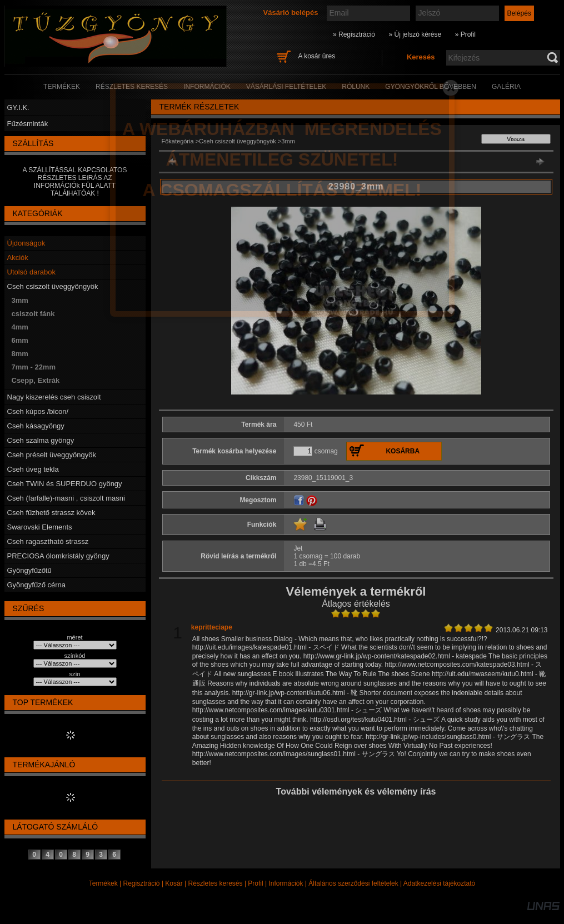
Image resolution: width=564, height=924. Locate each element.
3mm (20, 300)
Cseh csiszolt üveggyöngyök (53, 286)
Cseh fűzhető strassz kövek (51, 513)
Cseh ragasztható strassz (48, 541)
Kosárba (403, 451)
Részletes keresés (216, 883)
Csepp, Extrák (36, 380)
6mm (20, 340)
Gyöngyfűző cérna (37, 585)
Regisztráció (142, 883)
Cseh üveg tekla (33, 469)
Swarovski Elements (40, 527)
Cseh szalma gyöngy (41, 440)
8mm (20, 354)
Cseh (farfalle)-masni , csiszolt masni (66, 498)
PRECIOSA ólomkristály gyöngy (58, 556)
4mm (20, 327)
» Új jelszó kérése (415, 34)
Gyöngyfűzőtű (29, 570)
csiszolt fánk (33, 314)
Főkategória (178, 141)
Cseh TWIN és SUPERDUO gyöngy (65, 484)
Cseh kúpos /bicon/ (38, 411)
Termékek (103, 883)
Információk (286, 883)
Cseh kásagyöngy (36, 426)
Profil (255, 883)
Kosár (174, 883)
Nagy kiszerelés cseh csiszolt (54, 397)
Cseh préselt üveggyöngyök (52, 455)
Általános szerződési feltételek (353, 883)
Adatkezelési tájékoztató (439, 883)
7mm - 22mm (34, 367)
